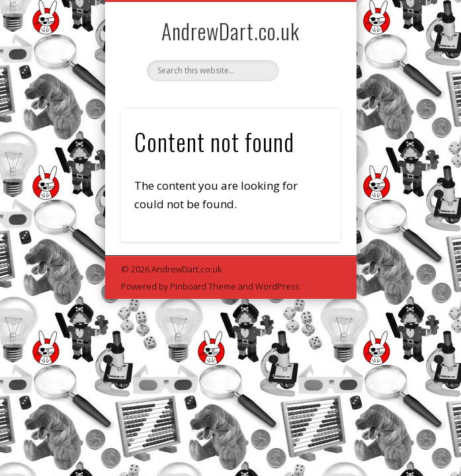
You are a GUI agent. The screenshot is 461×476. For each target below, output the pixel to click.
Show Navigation (308, 118)
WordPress (277, 286)
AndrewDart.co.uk (230, 31)
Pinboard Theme (203, 286)
